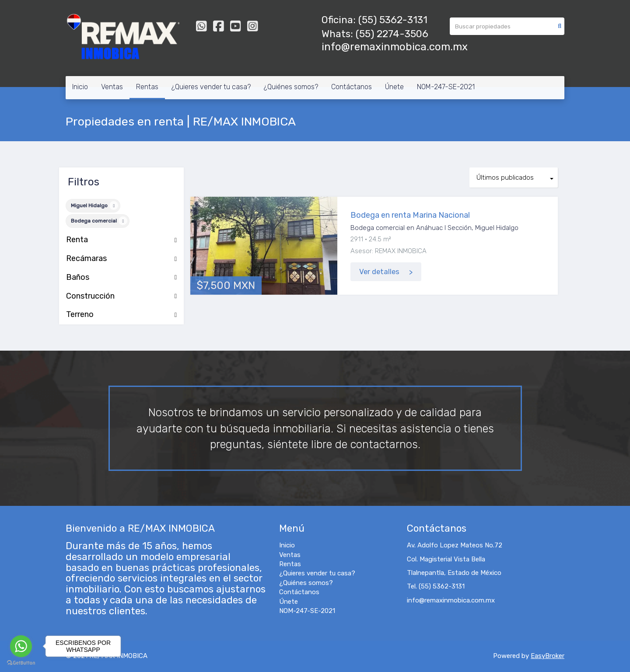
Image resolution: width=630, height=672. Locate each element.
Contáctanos (352, 87)
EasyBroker (548, 656)
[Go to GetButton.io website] (21, 663)
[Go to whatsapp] (21, 646)
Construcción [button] (121, 296)
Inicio (80, 87)
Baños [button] (121, 278)
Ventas (112, 87)
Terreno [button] (121, 315)
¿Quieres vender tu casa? (211, 87)
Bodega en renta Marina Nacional (410, 215)
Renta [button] (121, 240)
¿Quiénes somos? (291, 87)
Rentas (147, 87)
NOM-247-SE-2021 (446, 87)
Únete (394, 87)
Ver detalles (379, 272)
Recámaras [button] (121, 259)
